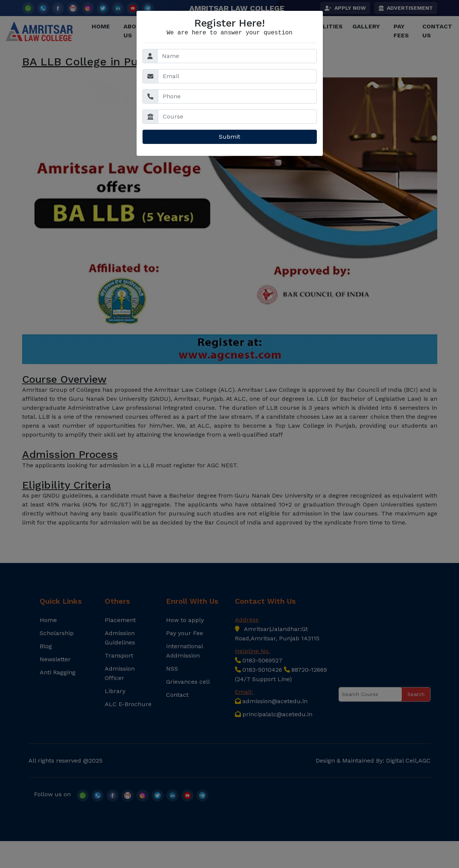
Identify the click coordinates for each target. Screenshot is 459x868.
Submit (229, 137)
